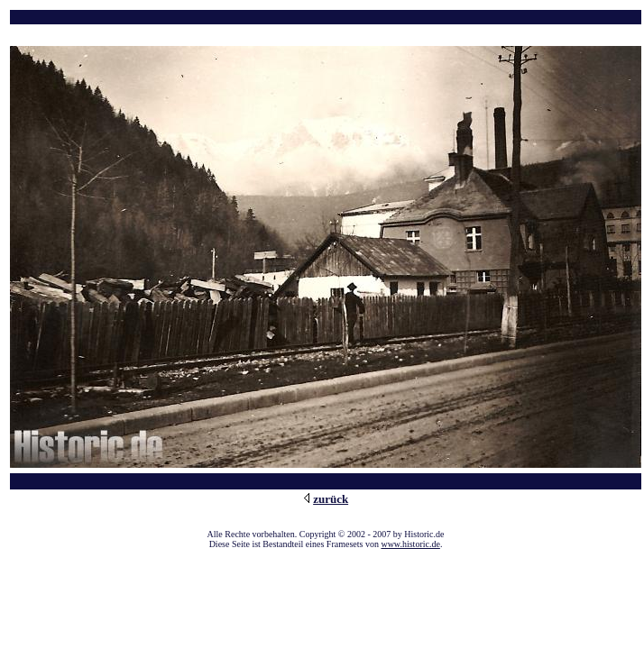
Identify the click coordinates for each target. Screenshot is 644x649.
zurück (331, 499)
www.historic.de (410, 544)
